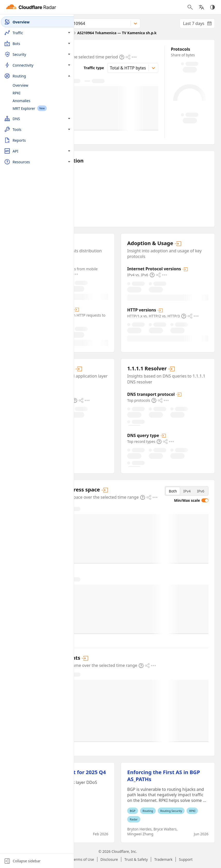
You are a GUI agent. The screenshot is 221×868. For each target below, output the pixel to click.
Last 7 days (199, 24)
